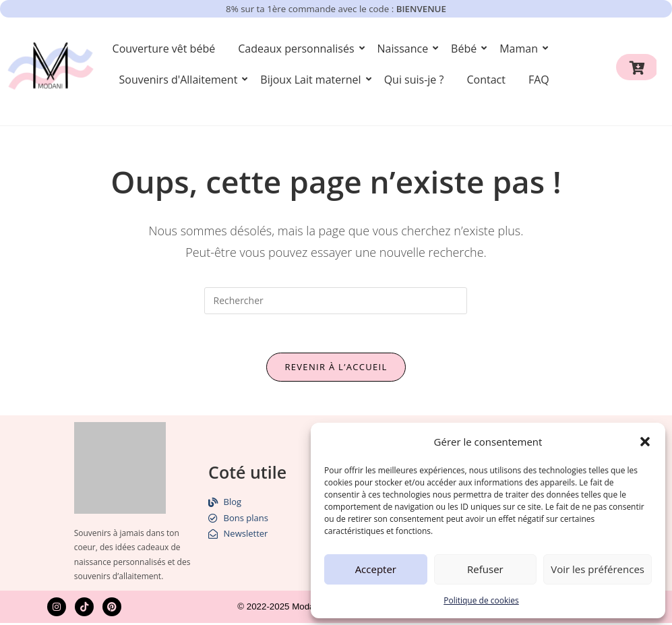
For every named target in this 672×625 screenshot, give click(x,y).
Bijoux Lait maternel (313, 80)
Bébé (466, 49)
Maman (521, 49)
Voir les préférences (598, 569)
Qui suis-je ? (414, 80)
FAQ (539, 80)
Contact (486, 80)
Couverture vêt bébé (164, 49)
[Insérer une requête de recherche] (336, 301)
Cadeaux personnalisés (298, 49)
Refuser (485, 569)
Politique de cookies (481, 600)
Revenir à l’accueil (336, 369)
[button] (645, 442)
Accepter (376, 569)
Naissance (405, 49)
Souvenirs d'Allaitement (181, 80)
